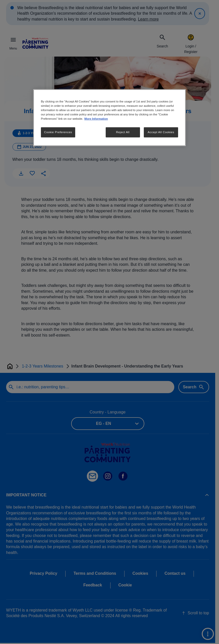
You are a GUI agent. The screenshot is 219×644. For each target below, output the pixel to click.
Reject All (123, 132)
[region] (109, 118)
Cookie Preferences (58, 132)
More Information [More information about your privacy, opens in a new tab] (96, 119)
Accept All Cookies (161, 132)
